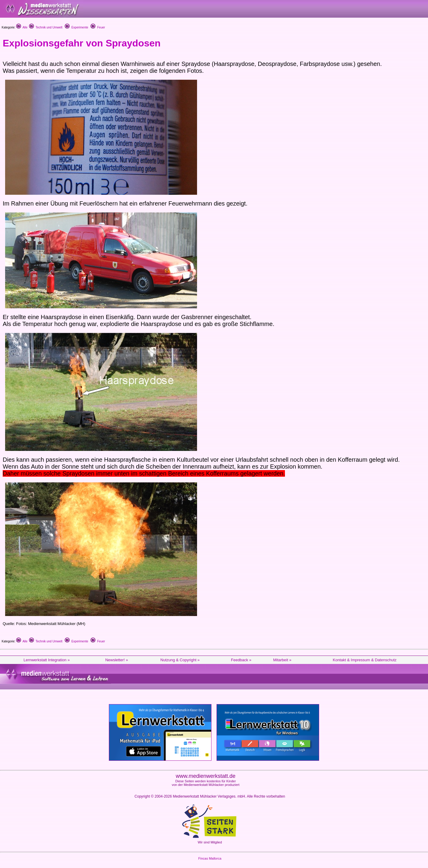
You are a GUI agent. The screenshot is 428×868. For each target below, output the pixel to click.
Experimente (76, 27)
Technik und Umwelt (46, 27)
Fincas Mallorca (210, 858)
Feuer (98, 27)
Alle (22, 27)
